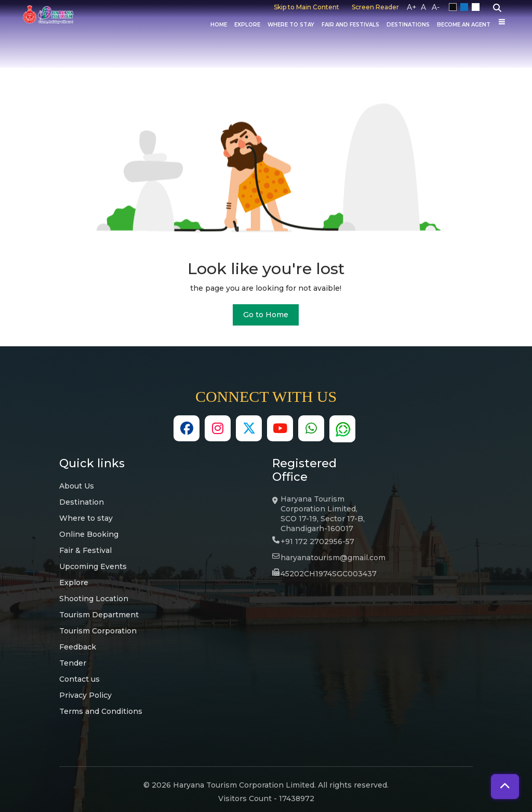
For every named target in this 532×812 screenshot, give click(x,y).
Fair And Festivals (350, 25)
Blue (466, 7)
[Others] (502, 22)
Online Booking (89, 534)
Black (455, 7)
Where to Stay (291, 25)
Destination (82, 502)
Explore (247, 25)
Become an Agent (464, 25)
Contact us (79, 679)
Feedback (78, 647)
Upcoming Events (93, 566)
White (477, 7)
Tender (73, 663)
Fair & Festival (85, 550)
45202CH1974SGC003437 (329, 574)
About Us (77, 486)
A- (436, 7)
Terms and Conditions (101, 711)
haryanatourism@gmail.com (333, 558)
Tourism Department (99, 615)
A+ (412, 7)
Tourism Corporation (98, 631)
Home (219, 25)
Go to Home (266, 315)
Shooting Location (94, 599)
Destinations (408, 25)
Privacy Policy (85, 695)
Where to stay (86, 518)
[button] (505, 787)
